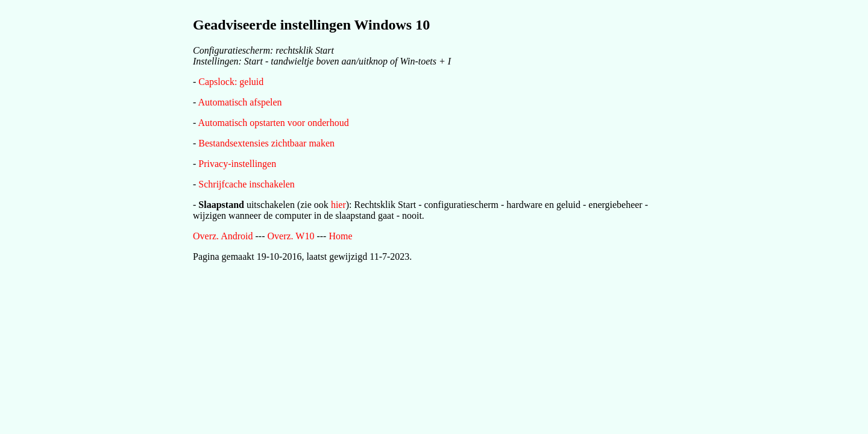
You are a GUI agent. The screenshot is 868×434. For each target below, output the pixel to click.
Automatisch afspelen (240, 102)
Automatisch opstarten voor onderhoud (273, 123)
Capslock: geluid (231, 82)
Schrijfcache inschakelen (246, 184)
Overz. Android (223, 236)
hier (338, 205)
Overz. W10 (291, 236)
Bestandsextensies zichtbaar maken (266, 143)
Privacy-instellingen (237, 164)
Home (340, 236)
